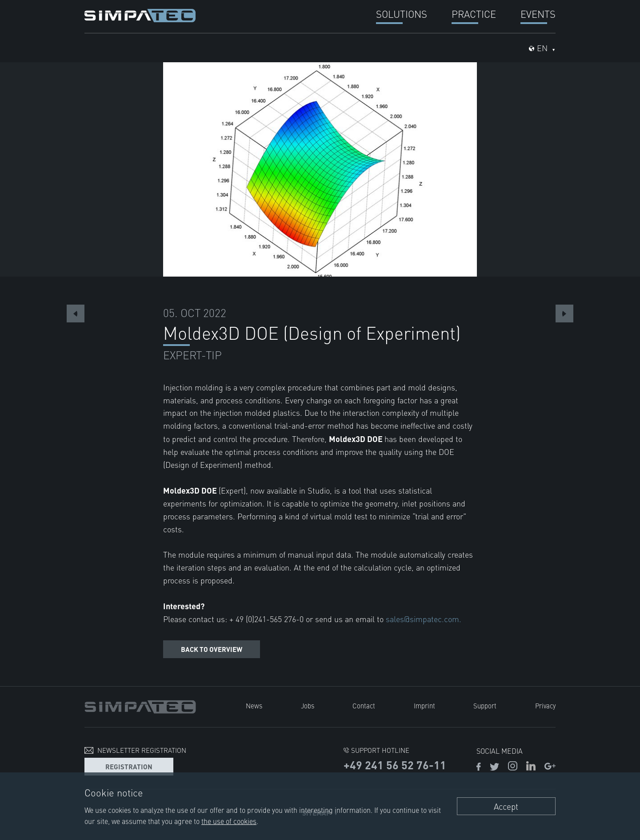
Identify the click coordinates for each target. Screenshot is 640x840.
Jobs (308, 705)
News (254, 705)
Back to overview (212, 649)
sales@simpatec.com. (424, 619)
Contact (364, 705)
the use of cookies (229, 821)
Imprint (424, 705)
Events (538, 14)
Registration (129, 766)
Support (485, 705)
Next (564, 313)
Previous (76, 313)
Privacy (545, 705)
